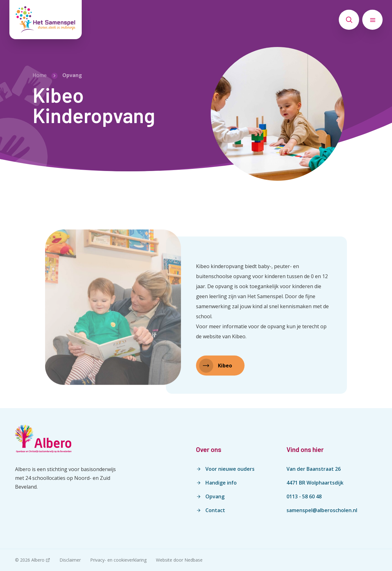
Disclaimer (70, 560)
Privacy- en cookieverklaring (118, 560)
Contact (215, 510)
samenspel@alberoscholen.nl (322, 510)
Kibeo (225, 366)
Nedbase (193, 560)
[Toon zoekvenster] (349, 20)
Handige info (221, 483)
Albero (38, 560)
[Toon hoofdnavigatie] (372, 20)
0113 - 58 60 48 (304, 496)
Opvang (215, 496)
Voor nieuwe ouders (230, 469)
